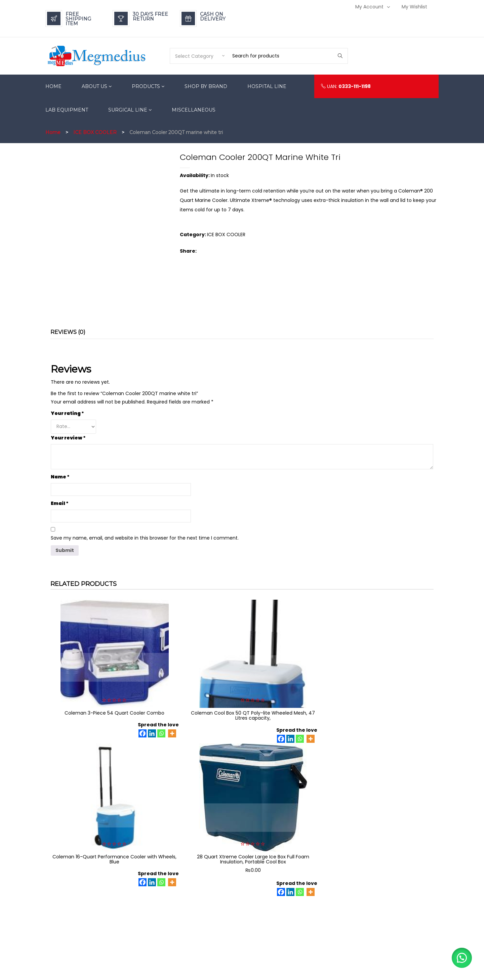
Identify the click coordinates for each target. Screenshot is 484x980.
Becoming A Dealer (335, 938)
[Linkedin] (112, 698)
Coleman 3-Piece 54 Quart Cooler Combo (94, 675)
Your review (68, 438)
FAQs (320, 898)
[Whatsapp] (121, 698)
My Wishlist (414, 7)
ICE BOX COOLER (95, 132)
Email (60, 503)
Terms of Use (329, 918)
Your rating (67, 413)
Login (392, 878)
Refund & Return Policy (339, 868)
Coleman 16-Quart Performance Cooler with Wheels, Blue (291, 675)
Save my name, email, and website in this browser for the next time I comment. (145, 538)
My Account (369, 7)
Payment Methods (334, 878)
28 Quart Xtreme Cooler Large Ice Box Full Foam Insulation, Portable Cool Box (390, 678)
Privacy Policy (329, 888)
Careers (323, 908)
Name (60, 477)
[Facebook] (103, 698)
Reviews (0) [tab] (68, 332)
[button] (460, 956)
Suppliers (325, 928)
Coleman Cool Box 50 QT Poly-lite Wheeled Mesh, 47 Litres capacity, (193, 675)
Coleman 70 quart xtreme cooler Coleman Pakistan (94, 794)
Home (53, 132)
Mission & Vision (332, 948)
